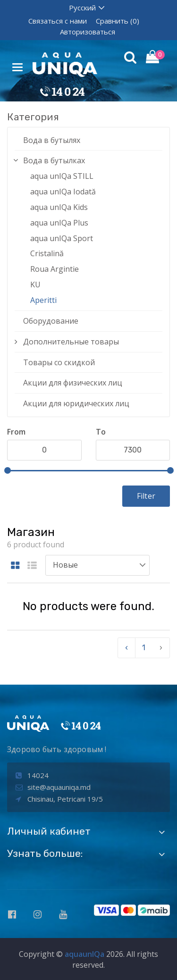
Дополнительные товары (71, 342)
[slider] (8, 470)
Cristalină (47, 253)
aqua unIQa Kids (59, 207)
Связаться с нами (58, 21)
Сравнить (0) (118, 21)
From (16, 432)
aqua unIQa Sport (62, 238)
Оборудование (51, 321)
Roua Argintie (55, 269)
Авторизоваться (88, 32)
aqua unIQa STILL (62, 176)
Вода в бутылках (54, 160)
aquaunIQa (84, 954)
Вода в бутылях (52, 140)
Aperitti (43, 300)
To (101, 432)
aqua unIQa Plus (59, 223)
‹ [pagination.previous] (126, 648)
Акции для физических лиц (73, 383)
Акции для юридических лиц (76, 403)
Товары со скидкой (59, 362)
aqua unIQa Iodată (63, 192)
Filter (146, 496)
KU (35, 285)
